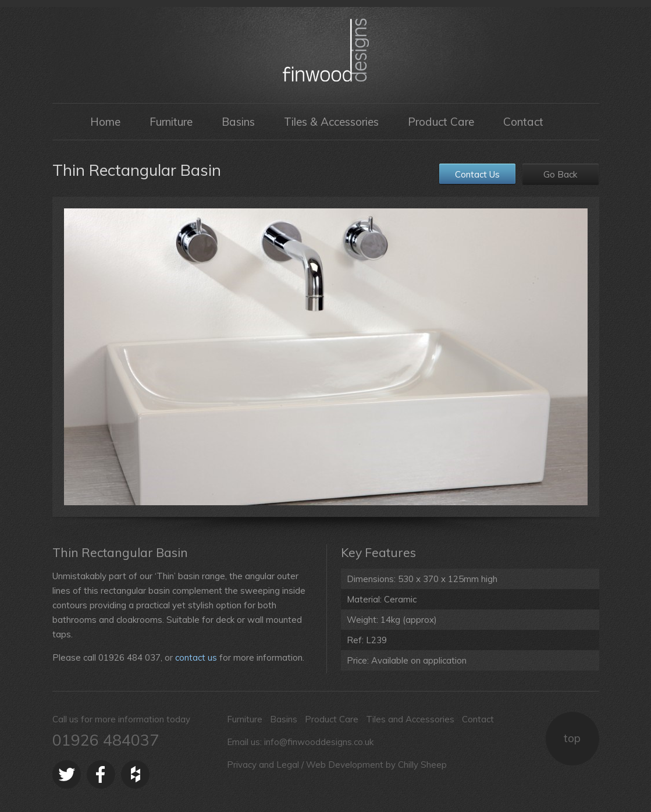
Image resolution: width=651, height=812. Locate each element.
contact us (196, 657)
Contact (523, 122)
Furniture (171, 122)
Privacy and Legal (263, 765)
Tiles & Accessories (331, 122)
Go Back (560, 174)
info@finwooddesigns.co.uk (319, 742)
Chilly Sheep (422, 765)
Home (105, 122)
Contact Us (477, 174)
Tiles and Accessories (410, 719)
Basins (238, 122)
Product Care (441, 122)
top (572, 738)
